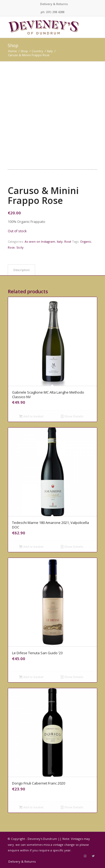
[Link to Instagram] (85, 856)
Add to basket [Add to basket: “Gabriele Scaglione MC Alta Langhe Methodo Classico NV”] (31, 416)
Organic (86, 241)
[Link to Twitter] (93, 856)
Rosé (68, 241)
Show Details (72, 416)
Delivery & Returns (54, 4)
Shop (13, 45)
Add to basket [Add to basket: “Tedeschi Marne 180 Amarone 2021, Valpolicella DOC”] (31, 547)
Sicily (20, 247)
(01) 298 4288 (55, 12)
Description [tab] (22, 270)
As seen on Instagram (40, 241)
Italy (60, 241)
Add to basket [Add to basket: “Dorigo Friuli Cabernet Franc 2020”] (31, 807)
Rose (11, 247)
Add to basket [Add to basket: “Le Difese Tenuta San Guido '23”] (31, 677)
